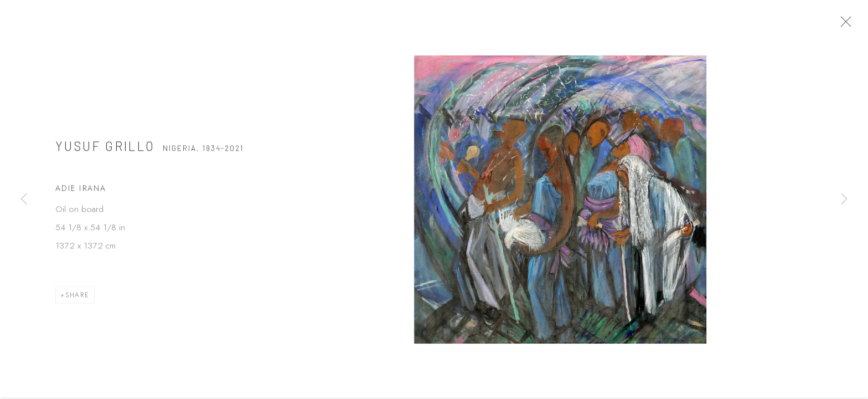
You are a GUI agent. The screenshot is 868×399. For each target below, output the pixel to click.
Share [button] (77, 298)
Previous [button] (24, 199)
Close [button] (849, 25)
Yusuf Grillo (105, 150)
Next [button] (844, 199)
